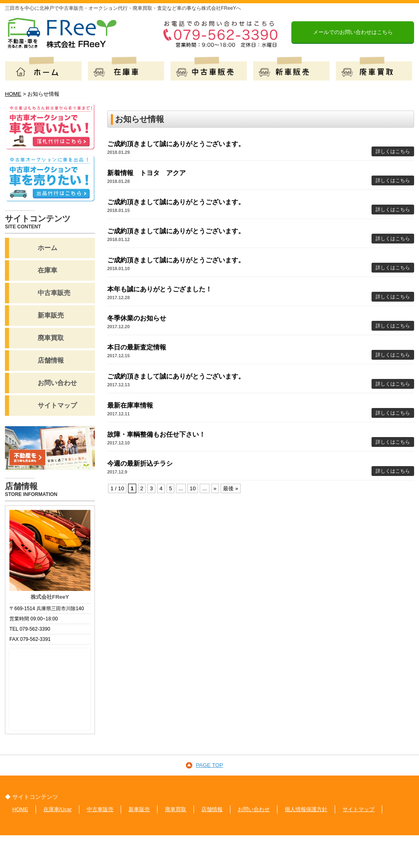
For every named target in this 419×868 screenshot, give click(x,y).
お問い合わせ (254, 809)
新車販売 (140, 809)
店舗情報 (212, 809)
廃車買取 (176, 809)
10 (193, 488)
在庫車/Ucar (58, 809)
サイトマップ (359, 809)
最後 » (231, 488)
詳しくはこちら (393, 151)
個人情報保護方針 (306, 809)
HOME (20, 809)
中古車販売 (100, 809)
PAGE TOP (210, 765)
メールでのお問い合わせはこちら (353, 32)
